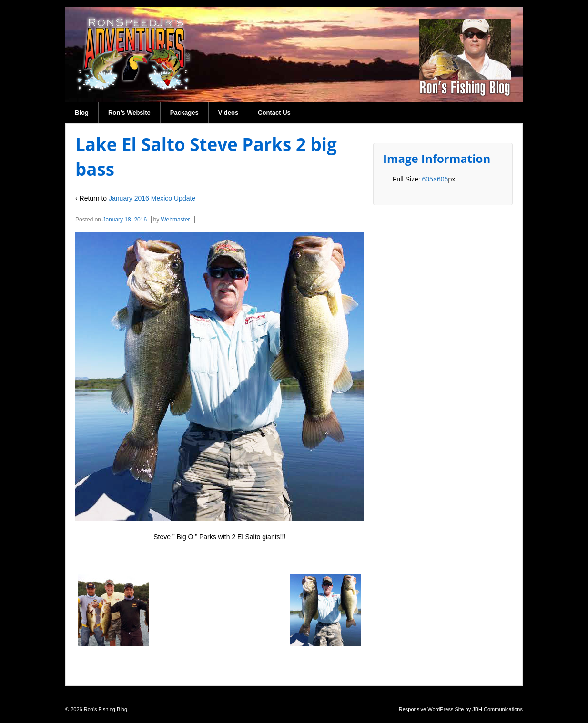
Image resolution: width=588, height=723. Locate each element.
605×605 (435, 179)
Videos (228, 113)
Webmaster (175, 220)
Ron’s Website (129, 113)
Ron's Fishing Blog (105, 709)
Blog (82, 113)
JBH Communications (497, 709)
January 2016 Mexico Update (152, 198)
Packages (184, 113)
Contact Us (274, 113)
